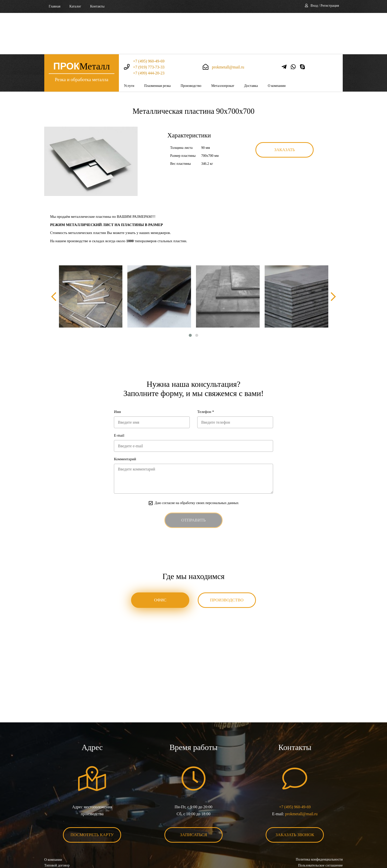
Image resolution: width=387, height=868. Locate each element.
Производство (191, 44)
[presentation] (55, 256)
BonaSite (337, 849)
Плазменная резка (158, 44)
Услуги (129, 44)
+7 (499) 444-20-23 (149, 32)
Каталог (75, 6)
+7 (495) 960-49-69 (149, 20)
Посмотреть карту (92, 796)
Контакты (97, 6)
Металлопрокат (223, 44)
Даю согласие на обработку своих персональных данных (197, 464)
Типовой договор (57, 827)
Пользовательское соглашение (320, 827)
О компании (277, 44)
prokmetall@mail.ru (228, 26)
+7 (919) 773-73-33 (149, 26)
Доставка (251, 44)
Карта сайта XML (57, 839)
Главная (55, 6)
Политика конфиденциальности (319, 821)
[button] (190, 295)
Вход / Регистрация (325, 6)
